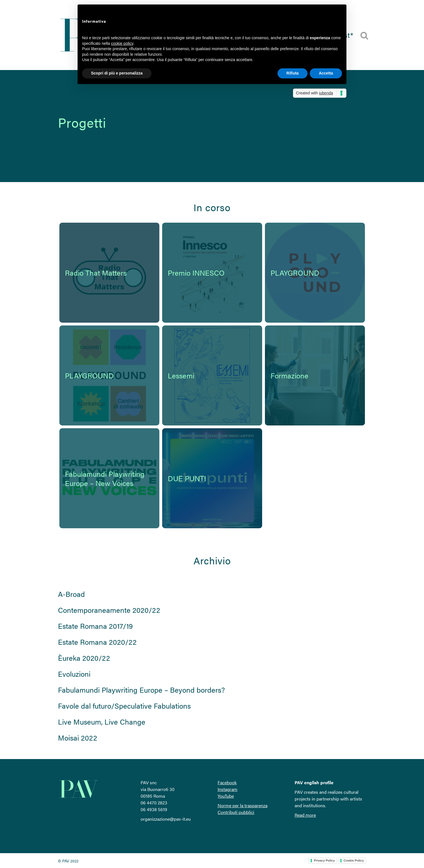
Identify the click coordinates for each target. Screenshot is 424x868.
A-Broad (71, 594)
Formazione (289, 375)
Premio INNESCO (196, 273)
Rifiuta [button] (293, 73)
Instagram (228, 789)
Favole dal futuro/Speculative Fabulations (124, 706)
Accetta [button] (326, 73)
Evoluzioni (74, 674)
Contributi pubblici (236, 812)
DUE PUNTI (187, 478)
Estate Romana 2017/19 (95, 626)
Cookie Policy (354, 860)
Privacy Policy (324, 860)
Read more (305, 815)
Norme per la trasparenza (243, 805)
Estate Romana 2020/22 (97, 642)
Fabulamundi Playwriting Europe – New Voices (105, 478)
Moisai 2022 (78, 738)
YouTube (226, 796)
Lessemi (181, 375)
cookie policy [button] (122, 43)
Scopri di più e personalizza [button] (117, 73)
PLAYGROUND (295, 273)
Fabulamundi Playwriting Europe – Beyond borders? (141, 690)
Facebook (227, 782)
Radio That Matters (96, 273)
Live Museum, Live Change (102, 722)
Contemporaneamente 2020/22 (109, 610)
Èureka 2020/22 (84, 658)
